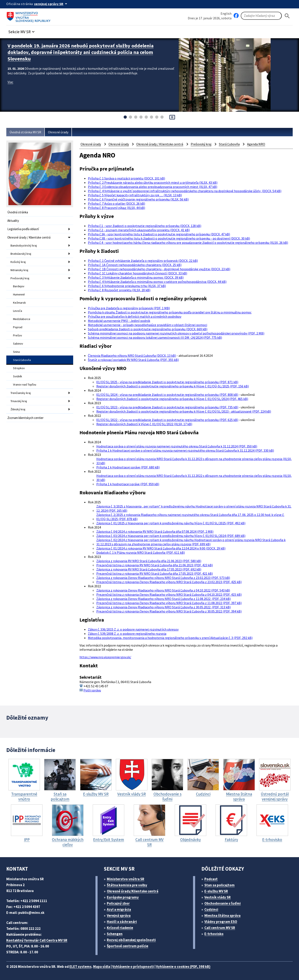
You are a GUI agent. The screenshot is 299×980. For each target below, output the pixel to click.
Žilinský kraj (18, 409)
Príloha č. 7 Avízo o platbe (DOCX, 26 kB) (116, 203)
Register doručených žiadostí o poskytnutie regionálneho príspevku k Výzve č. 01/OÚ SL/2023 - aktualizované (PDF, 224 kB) (184, 411)
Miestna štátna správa (222, 916)
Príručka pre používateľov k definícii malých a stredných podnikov (135, 316)
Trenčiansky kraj (21, 393)
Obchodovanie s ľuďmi (223, 903)
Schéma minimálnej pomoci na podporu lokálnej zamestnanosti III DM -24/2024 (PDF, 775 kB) (155, 337)
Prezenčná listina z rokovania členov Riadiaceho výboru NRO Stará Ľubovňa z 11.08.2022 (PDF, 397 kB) (169, 603)
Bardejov (19, 286)
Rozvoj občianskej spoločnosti (131, 940)
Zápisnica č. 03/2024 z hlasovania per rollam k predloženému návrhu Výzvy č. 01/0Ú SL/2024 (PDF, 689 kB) (171, 536)
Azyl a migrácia (119, 909)
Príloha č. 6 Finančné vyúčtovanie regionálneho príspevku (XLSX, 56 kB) (138, 199)
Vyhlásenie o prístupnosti (133, 967)
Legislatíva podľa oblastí (23, 229)
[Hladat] (287, 16)
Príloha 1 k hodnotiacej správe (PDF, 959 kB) (128, 484)
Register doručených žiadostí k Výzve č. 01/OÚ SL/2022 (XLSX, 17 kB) (144, 424)
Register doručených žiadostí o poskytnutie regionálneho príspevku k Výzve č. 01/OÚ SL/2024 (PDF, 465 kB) (172, 399)
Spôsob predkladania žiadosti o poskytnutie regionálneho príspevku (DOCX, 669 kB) (148, 329)
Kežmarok (19, 303)
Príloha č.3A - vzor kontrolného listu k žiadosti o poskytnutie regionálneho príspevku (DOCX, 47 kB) (159, 234)
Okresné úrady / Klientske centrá (29, 237)
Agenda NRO (256, 144)
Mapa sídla (102, 967)
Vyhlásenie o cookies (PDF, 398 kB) (183, 967)
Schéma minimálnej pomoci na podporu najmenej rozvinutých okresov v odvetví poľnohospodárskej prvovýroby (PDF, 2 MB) (176, 333)
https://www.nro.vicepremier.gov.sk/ (105, 657)
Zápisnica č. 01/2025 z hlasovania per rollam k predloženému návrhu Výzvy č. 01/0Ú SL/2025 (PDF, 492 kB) (171, 523)
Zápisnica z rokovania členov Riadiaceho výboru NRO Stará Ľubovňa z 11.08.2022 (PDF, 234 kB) (163, 599)
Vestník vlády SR (218, 897)
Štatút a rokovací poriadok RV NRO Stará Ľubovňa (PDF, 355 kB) (133, 360)
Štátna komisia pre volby (127, 885)
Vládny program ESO (221, 922)
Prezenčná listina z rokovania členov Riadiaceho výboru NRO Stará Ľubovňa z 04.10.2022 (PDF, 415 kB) (169, 594)
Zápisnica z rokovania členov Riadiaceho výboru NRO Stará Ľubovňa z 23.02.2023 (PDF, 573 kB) (163, 578)
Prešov (18, 335)
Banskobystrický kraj (24, 245)
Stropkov (19, 368)
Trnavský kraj (19, 401)
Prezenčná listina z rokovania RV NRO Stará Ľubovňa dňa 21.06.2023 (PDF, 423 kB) (155, 565)
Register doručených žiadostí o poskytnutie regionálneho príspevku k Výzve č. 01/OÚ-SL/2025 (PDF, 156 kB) (173, 386)
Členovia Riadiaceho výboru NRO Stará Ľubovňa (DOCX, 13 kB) (132, 356)
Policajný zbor (118, 903)
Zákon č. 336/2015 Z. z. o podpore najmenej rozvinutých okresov (133, 629)
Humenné (19, 294)
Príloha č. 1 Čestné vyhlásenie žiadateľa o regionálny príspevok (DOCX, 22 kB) (143, 261)
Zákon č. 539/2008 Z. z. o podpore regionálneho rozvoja (127, 634)
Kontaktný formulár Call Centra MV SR (37, 940)
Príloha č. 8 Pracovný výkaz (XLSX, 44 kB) (116, 208)
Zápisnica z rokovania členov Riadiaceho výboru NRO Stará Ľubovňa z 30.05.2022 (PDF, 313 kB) (163, 607)
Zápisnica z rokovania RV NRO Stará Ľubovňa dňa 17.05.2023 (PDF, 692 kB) (149, 569)
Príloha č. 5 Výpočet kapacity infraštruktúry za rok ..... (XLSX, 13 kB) (135, 195)
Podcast (211, 879)
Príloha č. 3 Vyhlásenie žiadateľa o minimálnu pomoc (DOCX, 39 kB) (136, 277)
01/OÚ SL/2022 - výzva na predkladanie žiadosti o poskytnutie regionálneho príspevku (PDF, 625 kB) (167, 420)
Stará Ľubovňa (22, 360)
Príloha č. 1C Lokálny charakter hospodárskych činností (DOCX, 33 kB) (138, 273)
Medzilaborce (22, 319)
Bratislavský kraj (21, 254)
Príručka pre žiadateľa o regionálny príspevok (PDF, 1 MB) (129, 308)
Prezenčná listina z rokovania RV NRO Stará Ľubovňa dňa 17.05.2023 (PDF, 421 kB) (155, 573)
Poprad (18, 327)
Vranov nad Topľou (25, 384)
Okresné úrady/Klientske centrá (133, 891)
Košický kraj (18, 262)
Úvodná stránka (18, 212)
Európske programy (123, 897)
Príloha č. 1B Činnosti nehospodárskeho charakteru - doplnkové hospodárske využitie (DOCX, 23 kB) (159, 269)
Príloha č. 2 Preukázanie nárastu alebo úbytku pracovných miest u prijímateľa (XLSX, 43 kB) (153, 182)
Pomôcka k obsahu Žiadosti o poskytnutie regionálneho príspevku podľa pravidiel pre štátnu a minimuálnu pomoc (170, 312)
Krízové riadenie (120, 928)
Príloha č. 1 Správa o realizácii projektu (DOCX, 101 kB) (126, 178)
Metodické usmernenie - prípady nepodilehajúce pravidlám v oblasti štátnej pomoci (148, 325)
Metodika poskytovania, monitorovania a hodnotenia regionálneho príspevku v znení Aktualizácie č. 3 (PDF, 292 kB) (170, 638)
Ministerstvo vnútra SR (126, 879)
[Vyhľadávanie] (261, 16)
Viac (10, 82)
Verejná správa (119, 916)
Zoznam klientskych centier (25, 418)
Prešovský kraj (20, 278)
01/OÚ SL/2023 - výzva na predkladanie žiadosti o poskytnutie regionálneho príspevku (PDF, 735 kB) (167, 407)
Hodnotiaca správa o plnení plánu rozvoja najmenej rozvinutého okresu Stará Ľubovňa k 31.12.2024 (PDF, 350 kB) (177, 446)
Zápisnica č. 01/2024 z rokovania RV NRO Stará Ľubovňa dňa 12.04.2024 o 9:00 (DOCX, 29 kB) (161, 548)
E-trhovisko (214, 934)
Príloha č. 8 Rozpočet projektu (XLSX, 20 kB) (119, 290)
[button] (22, 31)
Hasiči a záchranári (122, 922)
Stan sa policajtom (220, 885)
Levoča (18, 311)
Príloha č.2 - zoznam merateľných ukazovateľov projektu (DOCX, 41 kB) (139, 230)
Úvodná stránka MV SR (25, 132)
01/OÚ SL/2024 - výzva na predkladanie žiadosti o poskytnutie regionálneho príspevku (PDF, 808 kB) (167, 395)
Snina (16, 352)
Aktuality (13, 221)
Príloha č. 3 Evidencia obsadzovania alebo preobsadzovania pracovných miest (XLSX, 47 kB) (153, 187)
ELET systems (80, 967)
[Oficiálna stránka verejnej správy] (51, 4)
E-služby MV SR (216, 891)
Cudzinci (211, 909)
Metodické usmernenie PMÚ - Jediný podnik (119, 321)
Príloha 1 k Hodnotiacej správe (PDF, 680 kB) (128, 467)
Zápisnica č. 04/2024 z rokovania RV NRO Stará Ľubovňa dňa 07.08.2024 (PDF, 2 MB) (155, 531)
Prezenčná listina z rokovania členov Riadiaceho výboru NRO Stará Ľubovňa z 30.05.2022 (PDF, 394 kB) (169, 611)
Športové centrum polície (128, 946)
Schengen (115, 934)
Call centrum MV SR (220, 928)
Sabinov (18, 344)
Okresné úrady (58, 132)
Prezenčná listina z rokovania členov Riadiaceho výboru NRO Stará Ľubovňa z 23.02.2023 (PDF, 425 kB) (169, 582)
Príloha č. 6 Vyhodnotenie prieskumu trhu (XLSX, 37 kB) (127, 286)
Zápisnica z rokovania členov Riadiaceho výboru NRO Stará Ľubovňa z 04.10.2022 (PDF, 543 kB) (163, 590)
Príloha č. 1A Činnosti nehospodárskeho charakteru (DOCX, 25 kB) (135, 265)
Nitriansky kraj (19, 270)
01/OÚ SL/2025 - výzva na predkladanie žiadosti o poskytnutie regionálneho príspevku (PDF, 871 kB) (167, 382)
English (226, 13)
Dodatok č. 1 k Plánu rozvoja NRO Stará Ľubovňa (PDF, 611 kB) (141, 552)
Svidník (18, 376)
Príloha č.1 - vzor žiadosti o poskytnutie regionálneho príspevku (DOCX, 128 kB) (145, 226)
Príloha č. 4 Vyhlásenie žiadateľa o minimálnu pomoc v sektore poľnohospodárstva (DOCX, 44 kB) (157, 282)
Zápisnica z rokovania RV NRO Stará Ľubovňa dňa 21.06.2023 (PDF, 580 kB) (149, 561)
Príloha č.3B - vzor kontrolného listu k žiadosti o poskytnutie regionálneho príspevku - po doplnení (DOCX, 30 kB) (169, 238)
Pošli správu (92, 690)
